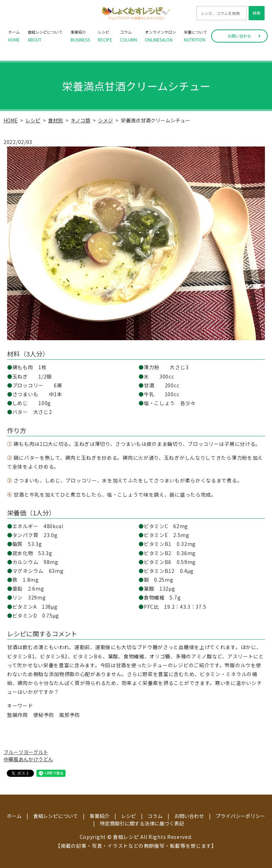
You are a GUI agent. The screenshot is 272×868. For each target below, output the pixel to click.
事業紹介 (80, 36)
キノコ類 (81, 120)
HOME (11, 120)
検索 (256, 13)
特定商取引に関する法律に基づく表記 (142, 823)
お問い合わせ (239, 36)
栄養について (195, 36)
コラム (129, 36)
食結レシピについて (45, 36)
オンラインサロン (160, 36)
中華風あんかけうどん (28, 759)
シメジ (106, 120)
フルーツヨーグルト (26, 752)
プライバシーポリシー (240, 816)
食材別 (56, 120)
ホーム (14, 36)
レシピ (105, 36)
